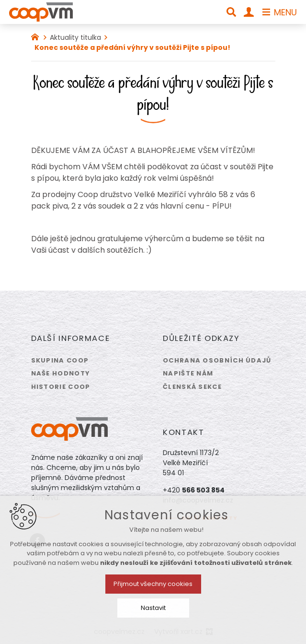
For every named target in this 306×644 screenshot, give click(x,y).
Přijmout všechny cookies (153, 584)
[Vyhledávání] (231, 12)
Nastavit (153, 608)
